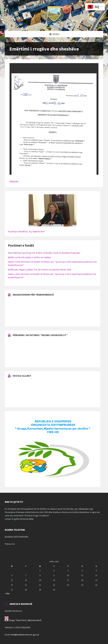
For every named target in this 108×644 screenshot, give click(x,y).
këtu (31, 519)
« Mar (7, 593)
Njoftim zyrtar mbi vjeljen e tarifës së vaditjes (29, 257)
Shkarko (14, 181)
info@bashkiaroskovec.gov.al (25, 635)
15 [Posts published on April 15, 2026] (40, 580)
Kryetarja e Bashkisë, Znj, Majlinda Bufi (26, 231)
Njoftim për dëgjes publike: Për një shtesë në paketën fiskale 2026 (40, 270)
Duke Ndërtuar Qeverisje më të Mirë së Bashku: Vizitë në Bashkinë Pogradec (44, 253)
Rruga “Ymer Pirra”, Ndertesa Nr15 (25, 620)
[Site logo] (54, 25)
